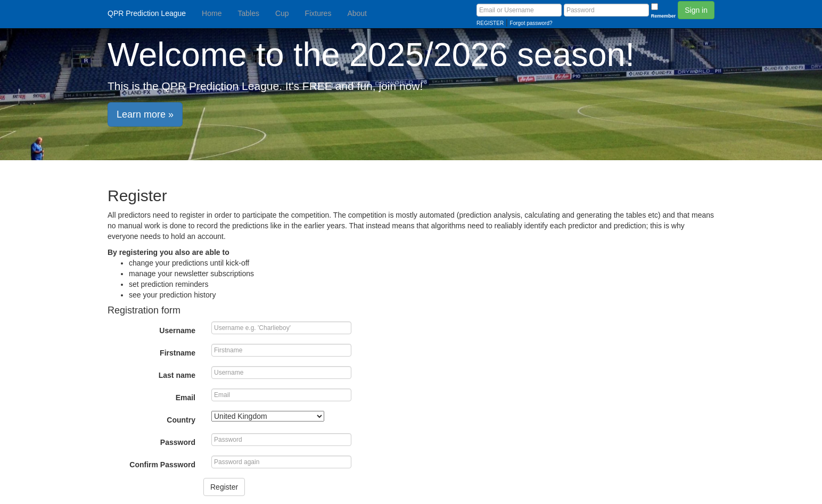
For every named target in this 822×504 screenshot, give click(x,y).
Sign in (696, 10)
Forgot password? (531, 23)
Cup (282, 13)
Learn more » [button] (145, 114)
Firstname (178, 353)
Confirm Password (162, 465)
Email (186, 398)
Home (212, 13)
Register (224, 487)
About (357, 13)
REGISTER (490, 23)
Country (181, 420)
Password (178, 442)
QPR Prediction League (147, 13)
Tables (248, 13)
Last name (177, 375)
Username (177, 331)
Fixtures (318, 13)
